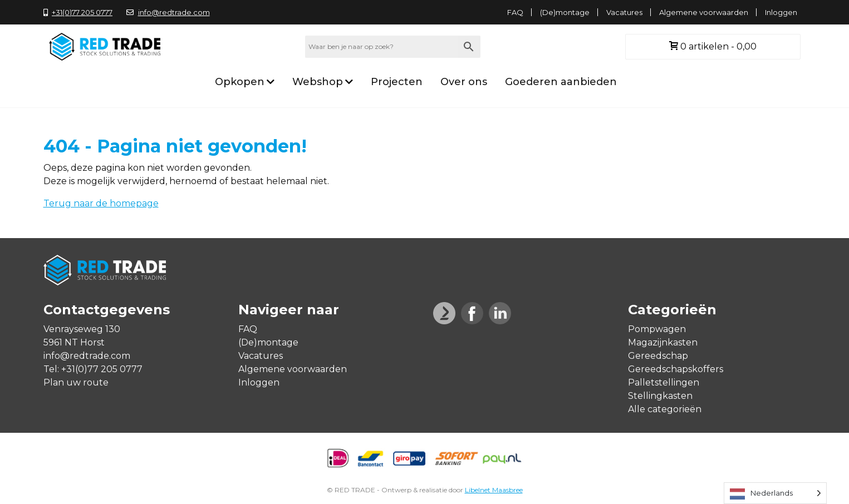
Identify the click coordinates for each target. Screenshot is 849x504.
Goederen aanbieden (561, 82)
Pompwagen (657, 329)
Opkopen (240, 82)
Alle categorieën (665, 409)
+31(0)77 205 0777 (78, 12)
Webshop (318, 82)
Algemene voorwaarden (704, 12)
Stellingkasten (660, 396)
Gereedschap (658, 356)
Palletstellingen (664, 382)
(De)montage (565, 12)
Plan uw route (76, 382)
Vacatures (624, 12)
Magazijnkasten (663, 342)
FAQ (515, 12)
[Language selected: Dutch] (775, 493)
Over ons (464, 82)
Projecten (397, 82)
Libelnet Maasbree (494, 490)
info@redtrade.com (168, 12)
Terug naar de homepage (101, 203)
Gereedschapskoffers (676, 369)
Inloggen (781, 12)
